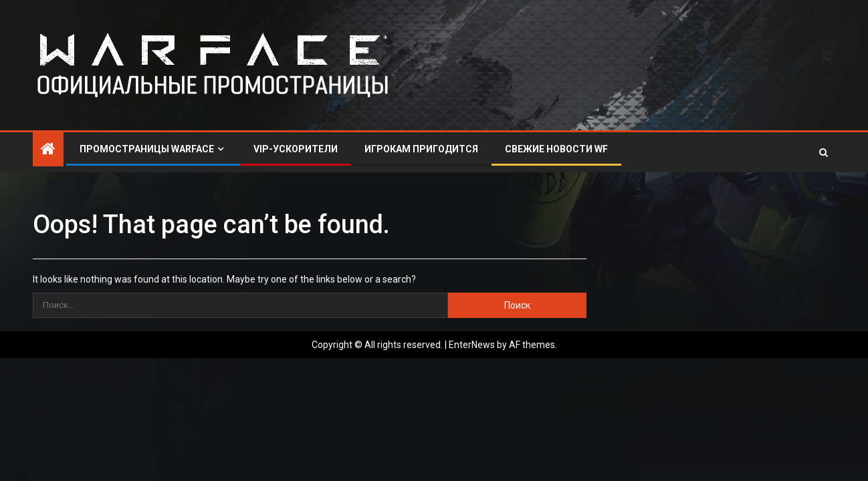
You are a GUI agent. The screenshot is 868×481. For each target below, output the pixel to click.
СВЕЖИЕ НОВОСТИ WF (556, 149)
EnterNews (472, 345)
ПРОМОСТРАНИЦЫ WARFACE (147, 149)
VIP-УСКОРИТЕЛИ (296, 149)
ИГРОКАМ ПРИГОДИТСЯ (421, 149)
